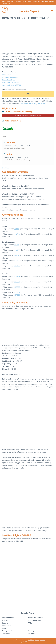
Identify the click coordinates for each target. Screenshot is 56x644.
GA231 (17, 245)
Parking (31, 631)
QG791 (17, 229)
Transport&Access (9, 631)
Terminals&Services (36, 618)
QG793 (17, 234)
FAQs (30, 623)
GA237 (17, 255)
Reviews (31, 634)
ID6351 (17, 282)
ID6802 (17, 292)
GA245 (17, 266)
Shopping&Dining (35, 620)
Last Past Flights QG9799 (11, 85)
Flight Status (7, 75)
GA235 (17, 250)
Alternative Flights (9, 80)
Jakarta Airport (29, 11)
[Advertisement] (28, 37)
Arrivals (5, 620)
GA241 (17, 261)
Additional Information (10, 77)
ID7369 (17, 295)
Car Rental (6, 634)
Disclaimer (31, 640)
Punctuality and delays (10, 82)
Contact (37, 640)
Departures (6, 623)
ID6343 (17, 276)
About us (43, 640)
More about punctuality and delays (33, 104)
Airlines (5, 628)
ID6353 (17, 287)
